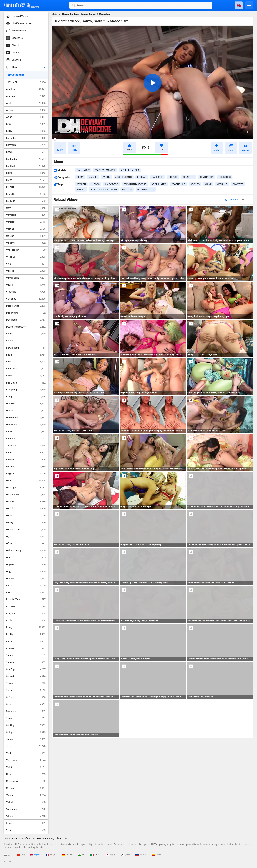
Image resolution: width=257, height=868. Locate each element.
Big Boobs (26, 159)
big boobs (225, 177)
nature (93, 177)
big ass (173, 177)
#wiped (81, 189)
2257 (66, 838)
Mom (26, 516)
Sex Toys (26, 669)
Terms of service (26, 838)
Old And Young (26, 550)
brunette (188, 177)
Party (26, 585)
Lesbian (26, 467)
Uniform (26, 788)
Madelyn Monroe (105, 170)
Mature (26, 502)
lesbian (142, 177)
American (26, 96)
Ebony (26, 334)
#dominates (159, 184)
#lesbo (95, 184)
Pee (26, 592)
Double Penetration (26, 327)
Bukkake (26, 201)
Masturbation (26, 495)
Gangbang (26, 390)
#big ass (127, 189)
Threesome (26, 760)
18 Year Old (26, 82)
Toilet (26, 767)
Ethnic (26, 341)
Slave (26, 690)
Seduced (26, 662)
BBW (26, 124)
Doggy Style (26, 313)
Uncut (26, 774)
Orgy (26, 572)
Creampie (26, 292)
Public (26, 620)
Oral (26, 557)
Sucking (26, 725)
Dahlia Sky (83, 170)
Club (26, 264)
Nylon (26, 537)
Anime (26, 110)
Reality (26, 634)
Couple (26, 285)
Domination (26, 320)
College (26, 271)
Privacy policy (54, 838)
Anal (26, 103)
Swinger (26, 732)
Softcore (26, 697)
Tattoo (26, 739)
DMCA (41, 838)
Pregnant (26, 613)
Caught (26, 236)
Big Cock (26, 166)
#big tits (238, 184)
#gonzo (195, 184)
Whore (26, 816)
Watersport (26, 809)
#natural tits (146, 189)
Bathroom (26, 145)
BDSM (26, 131)
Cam (26, 208)
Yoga (26, 830)
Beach (26, 152)
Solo (26, 704)
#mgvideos (111, 184)
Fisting (26, 376)
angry (106, 177)
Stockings (26, 711)
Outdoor (26, 578)
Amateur (26, 89)
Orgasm (26, 564)
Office (26, 544)
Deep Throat (26, 306)
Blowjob (26, 187)
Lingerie (26, 474)
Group (26, 397)
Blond (26, 180)
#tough (81, 184)
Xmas (26, 823)
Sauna (26, 655)
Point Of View (26, 599)
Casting (26, 229)
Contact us (9, 838)
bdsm (80, 177)
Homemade (26, 418)
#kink (208, 184)
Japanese (26, 446)
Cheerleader (26, 250)
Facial (26, 355)
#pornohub (178, 184)
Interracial (26, 439)
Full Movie (26, 383)
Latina (26, 453)
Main (54, 14)
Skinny (26, 683)
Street (26, 718)
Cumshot (26, 299)
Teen (26, 746)
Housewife (26, 425)
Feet (26, 362)
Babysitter (26, 138)
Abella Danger (130, 170)
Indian (26, 432)
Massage (26, 488)
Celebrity (26, 243)
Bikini (26, 173)
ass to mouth (124, 177)
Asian (26, 117)
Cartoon (26, 222)
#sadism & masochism (104, 189)
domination (207, 177)
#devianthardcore (135, 184)
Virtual (26, 802)
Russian (26, 648)
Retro (26, 641)
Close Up (26, 257)
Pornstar (26, 606)
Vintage (26, 795)
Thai (26, 753)
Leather (26, 460)
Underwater (26, 781)
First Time (26, 369)
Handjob (26, 404)
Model (26, 509)
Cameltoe (26, 215)
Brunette (26, 194)
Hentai (26, 411)
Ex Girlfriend (26, 348)
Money (26, 522)
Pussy (26, 627)
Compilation (26, 278)
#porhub (222, 184)
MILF (26, 481)
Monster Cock (26, 530)
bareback (158, 177)
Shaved (26, 676)
